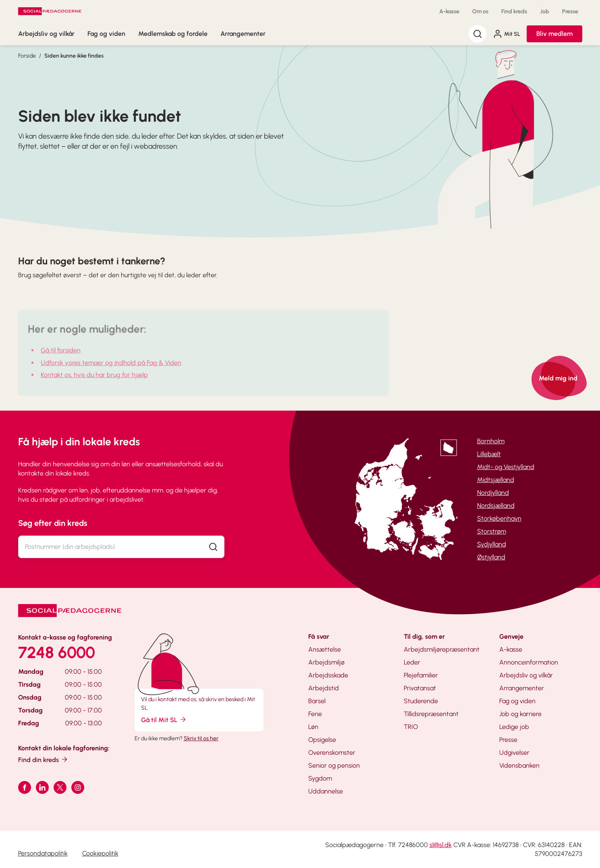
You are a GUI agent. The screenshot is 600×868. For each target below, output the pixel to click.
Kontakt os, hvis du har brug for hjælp (94, 382)
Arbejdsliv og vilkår (46, 34)
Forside (27, 56)
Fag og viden (106, 34)
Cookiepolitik (100, 853)
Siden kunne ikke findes (74, 56)
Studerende (421, 701)
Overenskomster (332, 753)
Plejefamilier (421, 675)
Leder (412, 662)
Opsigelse (322, 740)
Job (545, 11)
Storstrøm (492, 531)
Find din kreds (43, 759)
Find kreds (514, 11)
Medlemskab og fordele (173, 34)
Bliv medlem (554, 34)
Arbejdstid (324, 688)
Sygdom (320, 778)
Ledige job (514, 727)
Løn (313, 727)
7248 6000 (57, 652)
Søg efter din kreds (53, 523)
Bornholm (491, 441)
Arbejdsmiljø (326, 662)
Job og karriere (520, 714)
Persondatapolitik (43, 853)
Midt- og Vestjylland (506, 467)
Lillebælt (489, 454)
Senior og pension (334, 765)
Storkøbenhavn (499, 518)
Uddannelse (326, 791)
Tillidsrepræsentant (431, 714)
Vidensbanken (519, 765)
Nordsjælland (496, 506)
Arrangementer (243, 34)
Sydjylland (492, 544)
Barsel (317, 701)
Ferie (315, 714)
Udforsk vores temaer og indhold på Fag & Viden (111, 370)
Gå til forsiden (61, 358)
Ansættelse (325, 649)
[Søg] (478, 34)
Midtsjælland (496, 480)
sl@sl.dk (441, 845)
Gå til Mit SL (164, 720)
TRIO (411, 727)
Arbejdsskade (328, 675)
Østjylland (491, 557)
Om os (480, 11)
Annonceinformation (529, 662)
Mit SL (507, 34)
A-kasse (449, 11)
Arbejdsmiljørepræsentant (442, 649)
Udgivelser (514, 753)
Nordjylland (493, 493)
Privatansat (420, 688)
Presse (570, 11)
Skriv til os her (201, 738)
